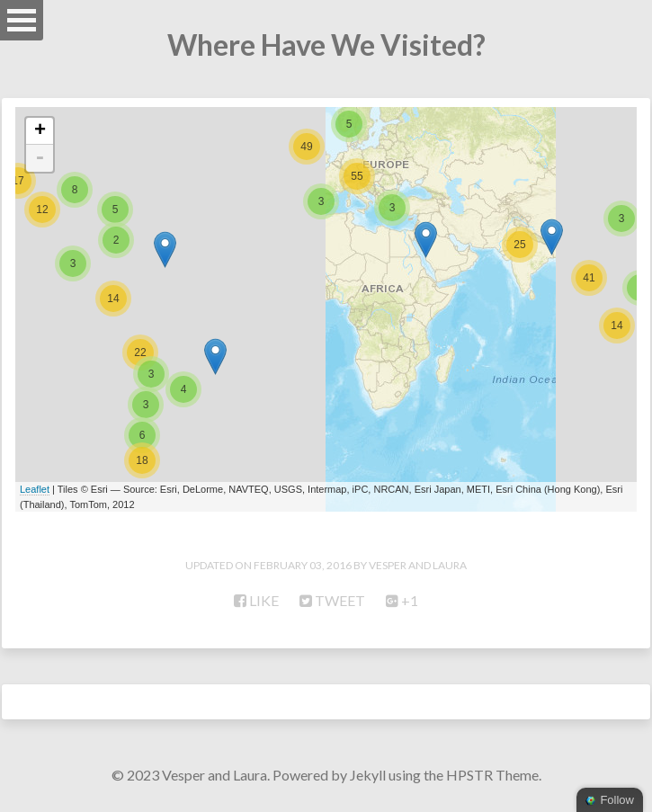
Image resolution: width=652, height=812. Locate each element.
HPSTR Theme (492, 775)
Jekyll (368, 775)
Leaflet (35, 489)
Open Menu (22, 20)
